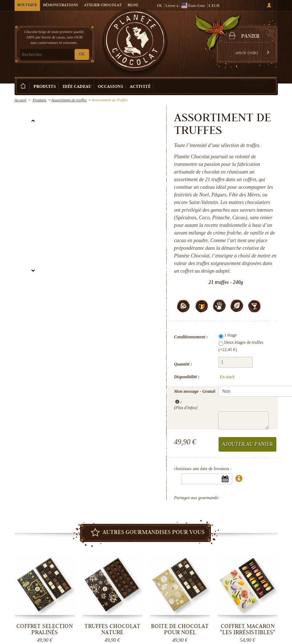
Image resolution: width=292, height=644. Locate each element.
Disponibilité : (187, 377)
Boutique (27, 5)
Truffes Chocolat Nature (112, 629)
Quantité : (183, 364)
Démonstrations (61, 5)
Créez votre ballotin (254, 83)
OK (82, 55)
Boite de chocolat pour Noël (180, 629)
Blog (133, 5)
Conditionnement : (191, 337)
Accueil (21, 100)
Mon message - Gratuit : (195, 399)
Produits (45, 87)
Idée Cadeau (77, 87)
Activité (140, 87)
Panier (250, 37)
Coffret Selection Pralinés (45, 629)
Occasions (111, 87)
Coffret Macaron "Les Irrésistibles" (248, 629)
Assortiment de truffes (69, 100)
